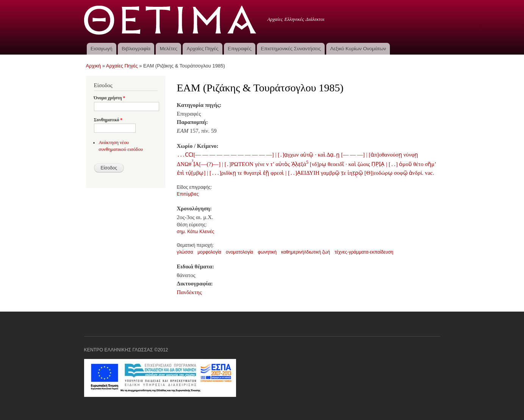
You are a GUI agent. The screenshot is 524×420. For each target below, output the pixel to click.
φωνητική (267, 252)
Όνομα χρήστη (110, 98)
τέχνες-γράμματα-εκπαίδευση (364, 252)
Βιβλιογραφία (136, 49)
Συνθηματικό (108, 120)
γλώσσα (185, 252)
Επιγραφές (239, 49)
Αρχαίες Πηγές (203, 49)
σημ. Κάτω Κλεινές (196, 232)
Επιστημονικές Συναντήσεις (291, 49)
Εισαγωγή (101, 49)
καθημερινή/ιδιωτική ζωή (306, 252)
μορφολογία (209, 252)
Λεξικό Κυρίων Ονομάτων (358, 49)
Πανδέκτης (189, 292)
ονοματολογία (239, 252)
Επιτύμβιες (188, 194)
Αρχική (94, 66)
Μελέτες (169, 49)
